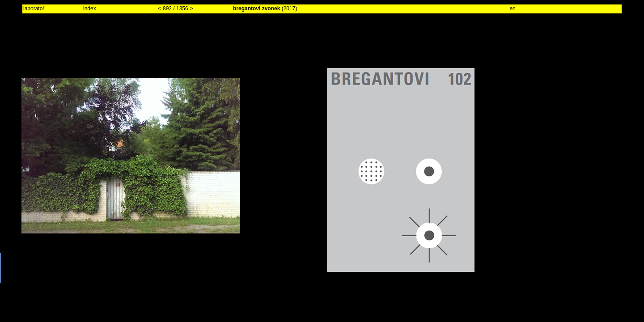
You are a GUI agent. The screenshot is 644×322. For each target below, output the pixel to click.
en (512, 8)
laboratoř (34, 8)
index (90, 8)
